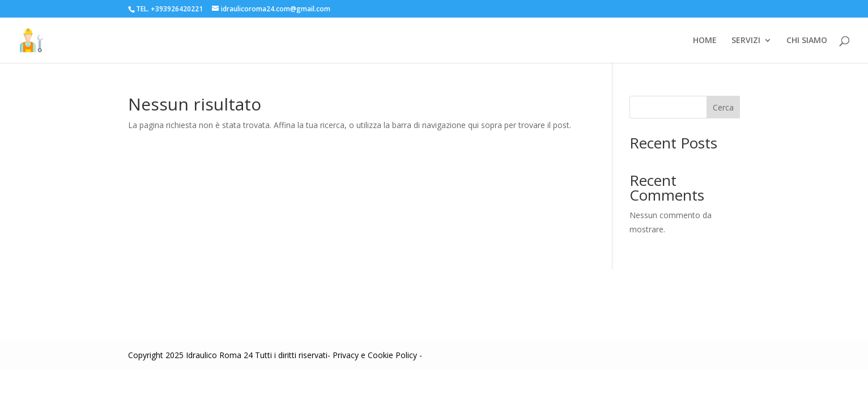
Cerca (723, 107)
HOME (705, 41)
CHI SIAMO (807, 41)
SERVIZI (746, 41)
